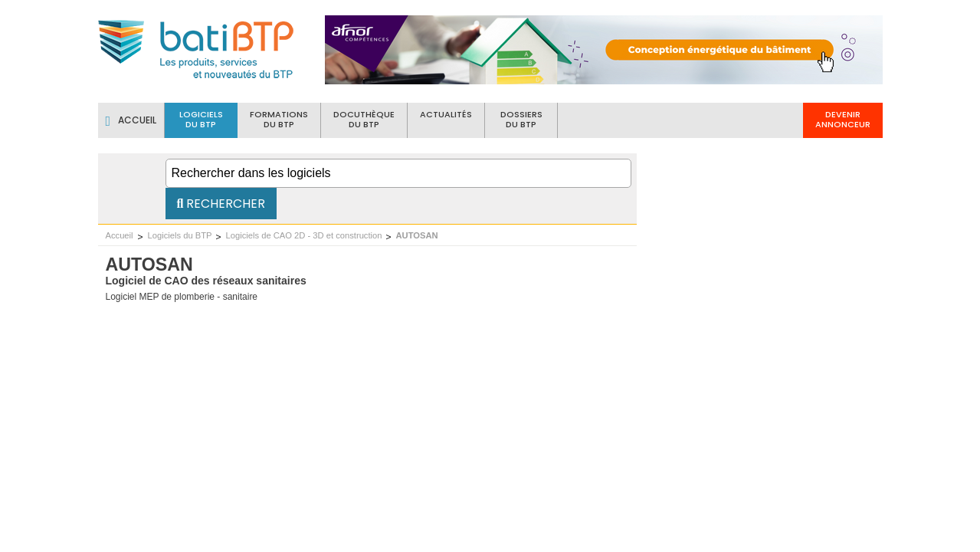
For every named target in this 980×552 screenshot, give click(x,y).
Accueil (120, 235)
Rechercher (221, 204)
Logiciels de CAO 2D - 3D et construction (304, 235)
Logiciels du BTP (180, 235)
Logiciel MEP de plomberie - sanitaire (182, 297)
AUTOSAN (417, 235)
